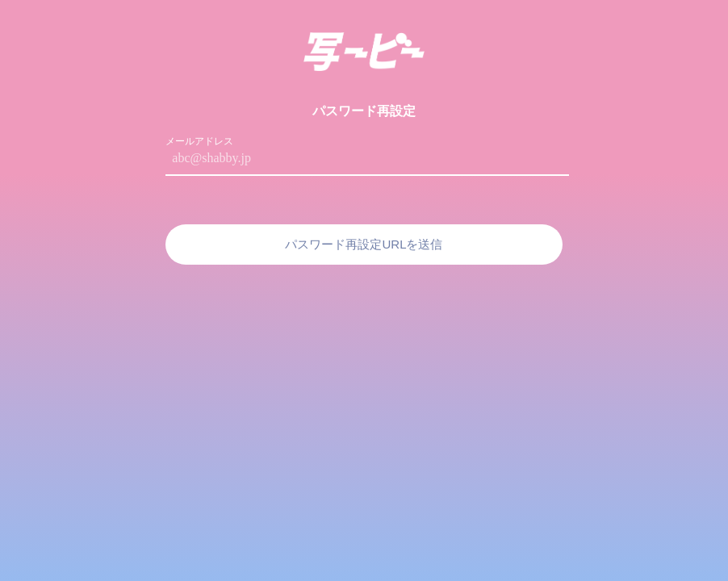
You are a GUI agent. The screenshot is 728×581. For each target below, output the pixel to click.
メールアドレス (199, 141)
